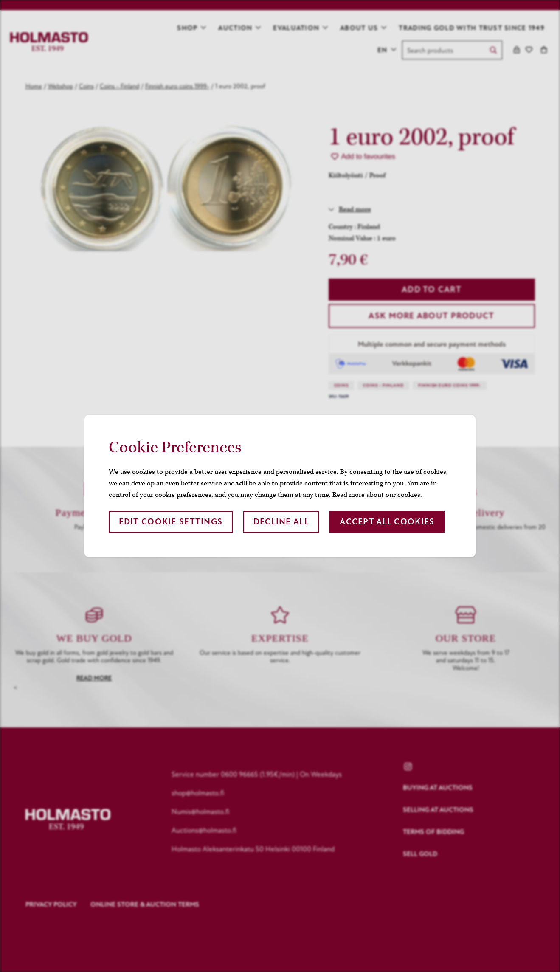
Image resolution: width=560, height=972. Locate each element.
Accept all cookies (387, 522)
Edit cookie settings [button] (171, 522)
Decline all (281, 522)
